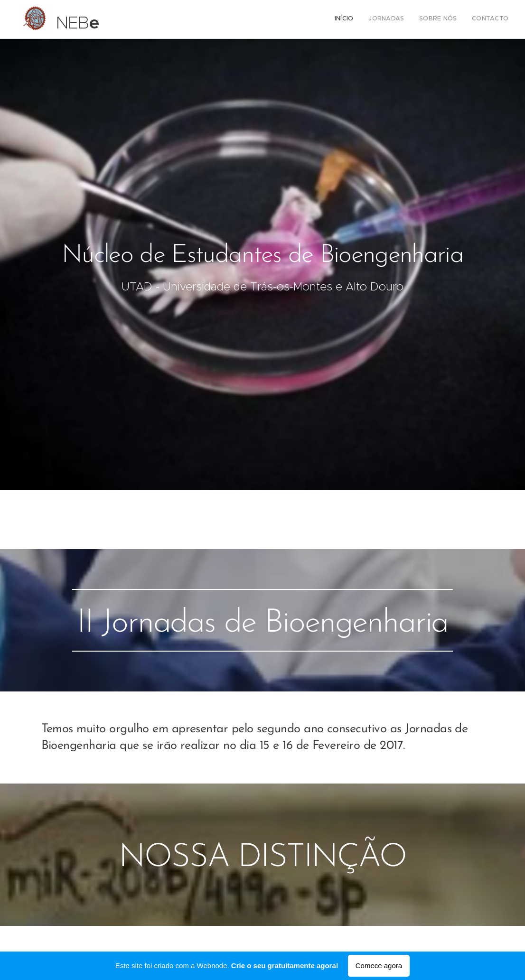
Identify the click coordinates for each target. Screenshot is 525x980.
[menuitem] (465, 19)
